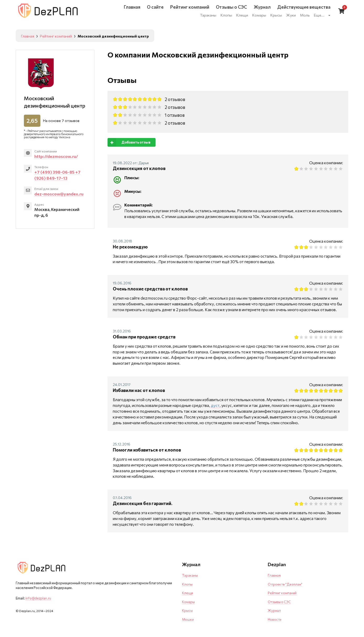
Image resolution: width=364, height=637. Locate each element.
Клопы (187, 584)
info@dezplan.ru (38, 598)
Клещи (188, 593)
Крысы (187, 611)
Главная (274, 575)
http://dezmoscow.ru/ (56, 156)
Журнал (274, 611)
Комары (188, 602)
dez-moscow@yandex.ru (59, 194)
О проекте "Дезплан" (285, 584)
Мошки (188, 619)
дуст (215, 405)
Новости (275, 619)
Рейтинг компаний (282, 593)
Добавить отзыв (129, 142)
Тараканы (190, 575)
